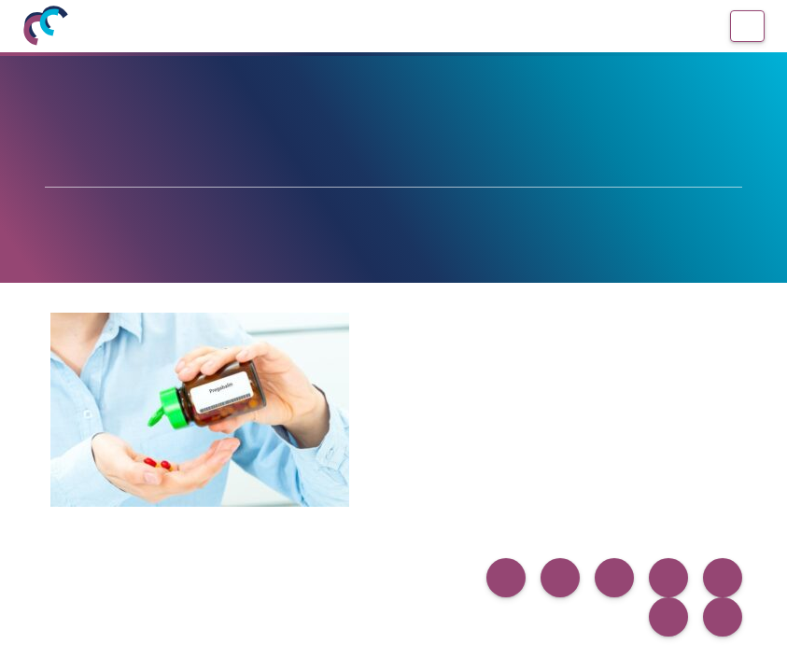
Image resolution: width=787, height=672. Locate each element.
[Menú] (747, 26)
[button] (506, 578)
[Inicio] (45, 26)
